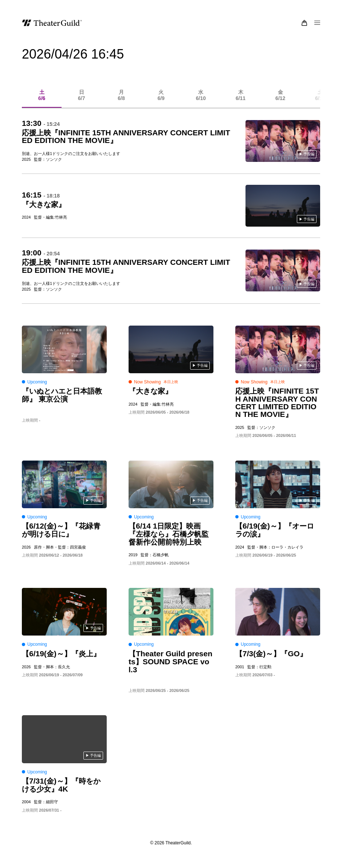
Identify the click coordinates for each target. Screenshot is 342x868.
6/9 (161, 100)
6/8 (121, 100)
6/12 (280, 100)
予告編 (309, 159)
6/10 (201, 100)
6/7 (81, 100)
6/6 (42, 100)
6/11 (241, 100)
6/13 (320, 100)
